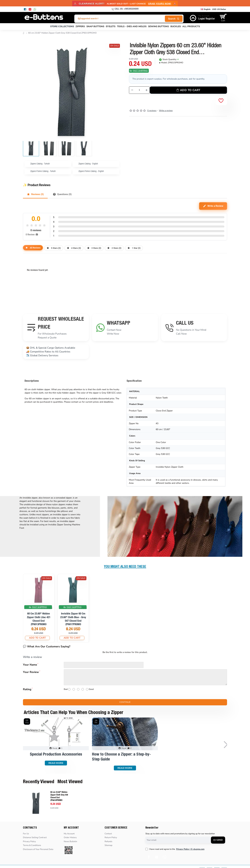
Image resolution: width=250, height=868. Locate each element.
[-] (132, 90)
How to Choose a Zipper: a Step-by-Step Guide (121, 757)
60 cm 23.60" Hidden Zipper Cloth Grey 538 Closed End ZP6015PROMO (59, 796)
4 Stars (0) (74, 248)
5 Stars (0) (54, 248)
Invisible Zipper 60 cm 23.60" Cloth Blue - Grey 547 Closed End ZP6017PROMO (73, 619)
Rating (27, 689)
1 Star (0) (134, 248)
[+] (147, 90)
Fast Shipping (140, 71)
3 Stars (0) (94, 248)
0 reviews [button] (152, 111)
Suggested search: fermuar (92, 19)
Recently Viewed (39, 782)
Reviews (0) (35, 194)
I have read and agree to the (175, 849)
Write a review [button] (166, 111)
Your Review (31, 672)
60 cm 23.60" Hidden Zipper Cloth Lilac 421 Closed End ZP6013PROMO (39, 619)
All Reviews (33, 248)
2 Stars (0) (114, 248)
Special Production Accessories (56, 755)
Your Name (30, 665)
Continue (125, 702)
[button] (117, 149)
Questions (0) (62, 194)
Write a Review (213, 206)
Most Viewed (70, 782)
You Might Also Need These (125, 567)
